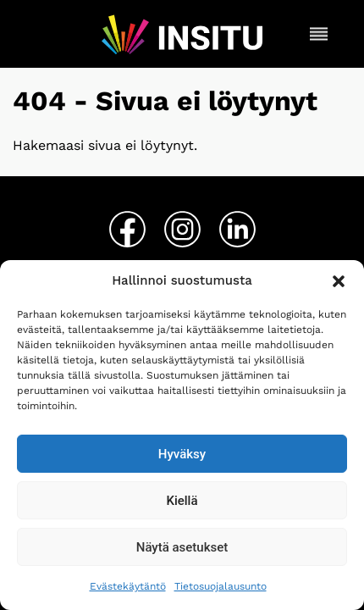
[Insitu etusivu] (182, 34)
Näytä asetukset (182, 547)
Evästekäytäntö (128, 586)
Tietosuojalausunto (221, 586)
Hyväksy (182, 454)
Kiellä (182, 501)
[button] (339, 281)
